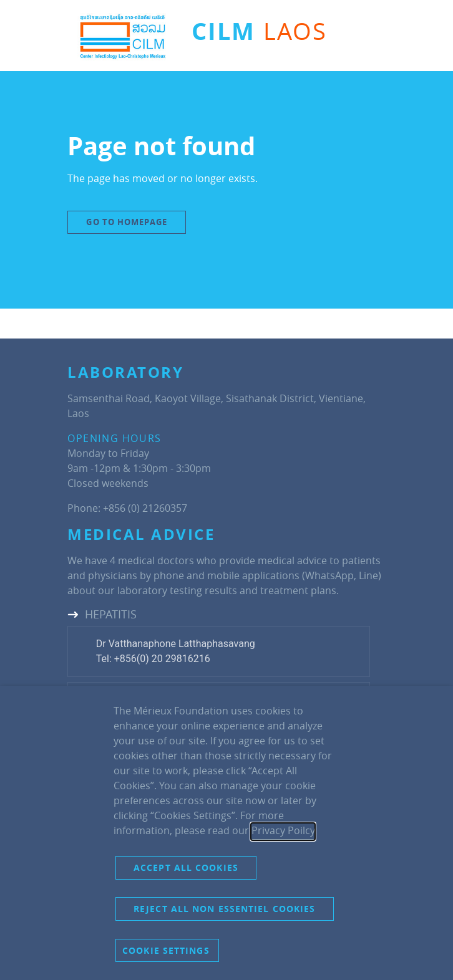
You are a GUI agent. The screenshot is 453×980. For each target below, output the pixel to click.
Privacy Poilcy (283, 830)
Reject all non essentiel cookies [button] (224, 909)
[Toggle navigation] (358, 37)
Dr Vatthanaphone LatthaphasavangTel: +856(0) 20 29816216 (176, 651)
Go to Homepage (126, 222)
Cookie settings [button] (166, 950)
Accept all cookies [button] (186, 867)
